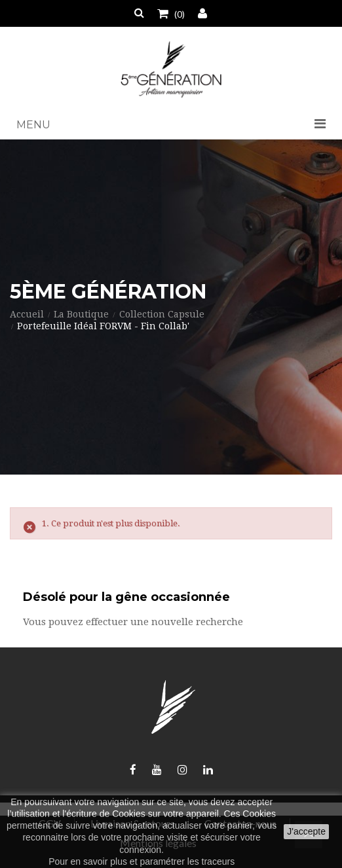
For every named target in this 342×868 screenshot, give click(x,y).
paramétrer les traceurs (187, 861)
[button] (171, 125)
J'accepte (306, 831)
